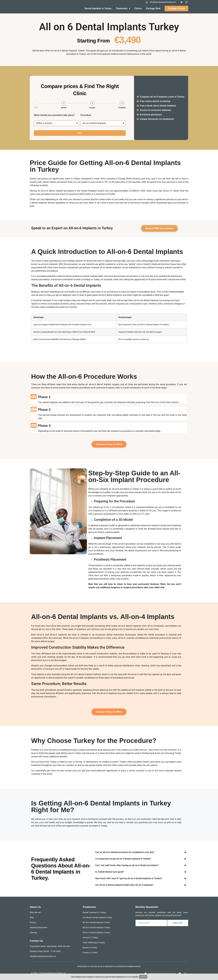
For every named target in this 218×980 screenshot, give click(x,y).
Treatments (123, 8)
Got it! (143, 977)
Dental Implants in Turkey (98, 8)
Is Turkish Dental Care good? (110, 872)
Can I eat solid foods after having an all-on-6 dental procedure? (127, 865)
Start (36, 108)
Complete (122, 108)
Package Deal (153, 8)
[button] (141, 852)
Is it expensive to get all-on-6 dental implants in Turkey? (123, 859)
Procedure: (86, 115)
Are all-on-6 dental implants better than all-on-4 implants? (124, 885)
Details (64, 108)
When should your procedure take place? (54, 115)
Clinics (138, 8)
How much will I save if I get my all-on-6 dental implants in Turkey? (129, 878)
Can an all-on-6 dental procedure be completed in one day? (125, 852)
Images (92, 108)
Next (80, 133)
